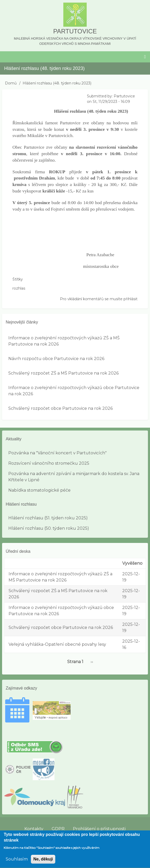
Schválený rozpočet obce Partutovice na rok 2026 (60, 408)
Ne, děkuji (43, 863)
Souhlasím (17, 863)
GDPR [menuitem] (58, 829)
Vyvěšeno (132, 563)
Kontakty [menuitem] (34, 829)
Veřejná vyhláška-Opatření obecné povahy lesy (57, 644)
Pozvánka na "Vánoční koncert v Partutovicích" (57, 453)
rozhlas (19, 288)
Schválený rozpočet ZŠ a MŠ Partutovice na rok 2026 (63, 373)
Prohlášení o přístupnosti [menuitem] (99, 829)
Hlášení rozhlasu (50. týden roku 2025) (49, 528)
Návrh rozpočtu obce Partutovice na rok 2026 (56, 359)
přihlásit (131, 299)
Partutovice (75, 31)
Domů (11, 83)
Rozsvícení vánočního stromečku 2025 (49, 463)
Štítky (18, 279)
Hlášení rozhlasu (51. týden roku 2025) (48, 518)
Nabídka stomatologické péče (39, 490)
